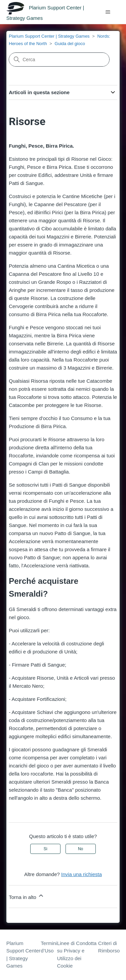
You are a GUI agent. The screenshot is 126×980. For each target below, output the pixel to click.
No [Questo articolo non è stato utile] (80, 849)
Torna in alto (27, 896)
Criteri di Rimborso (109, 947)
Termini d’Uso (49, 947)
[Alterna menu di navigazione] (108, 12)
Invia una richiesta (81, 874)
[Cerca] (59, 60)
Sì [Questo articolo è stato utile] (46, 849)
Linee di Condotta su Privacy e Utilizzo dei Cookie (77, 955)
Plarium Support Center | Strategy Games (49, 36)
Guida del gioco (70, 44)
